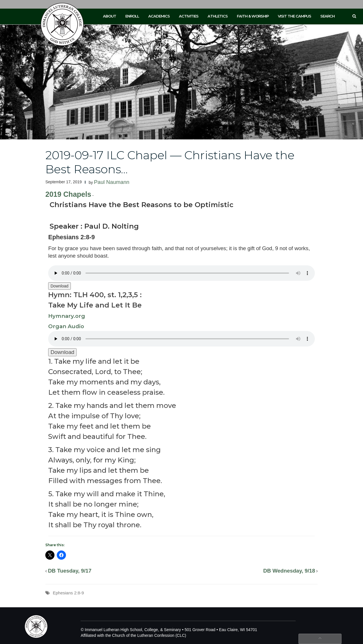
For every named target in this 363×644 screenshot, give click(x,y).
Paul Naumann (112, 182)
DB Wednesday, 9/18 (289, 571)
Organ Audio (66, 326)
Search (327, 16)
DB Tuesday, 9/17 (70, 571)
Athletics (218, 16)
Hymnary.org (67, 316)
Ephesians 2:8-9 (68, 593)
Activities (189, 16)
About (110, 16)
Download (59, 286)
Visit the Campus (294, 16)
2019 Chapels (68, 194)
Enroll (132, 16)
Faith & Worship (253, 16)
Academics (159, 16)
